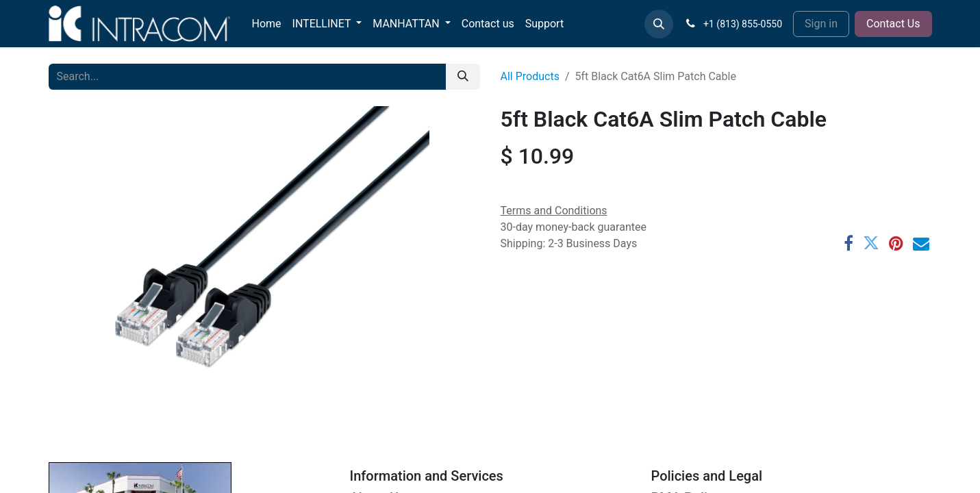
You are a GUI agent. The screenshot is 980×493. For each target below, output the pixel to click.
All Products (530, 76)
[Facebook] (849, 243)
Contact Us (893, 24)
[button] (659, 24)
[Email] (921, 243)
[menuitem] (267, 24)
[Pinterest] (896, 243)
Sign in (821, 24)
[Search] (463, 77)
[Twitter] (871, 243)
